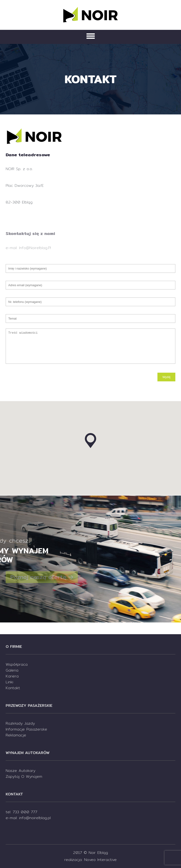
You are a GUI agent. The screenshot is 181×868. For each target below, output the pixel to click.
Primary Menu (91, 36)
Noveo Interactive (100, 860)
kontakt (13, 688)
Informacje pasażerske (26, 729)
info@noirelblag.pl (35, 248)
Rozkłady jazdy (20, 723)
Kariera (12, 676)
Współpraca (17, 664)
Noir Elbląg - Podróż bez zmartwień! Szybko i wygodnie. (90, 14)
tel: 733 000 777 (21, 812)
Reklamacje (16, 735)
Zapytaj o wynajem (24, 776)
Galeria (12, 670)
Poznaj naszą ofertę (42, 577)
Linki (9, 682)
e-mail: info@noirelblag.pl (28, 818)
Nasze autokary (21, 771)
